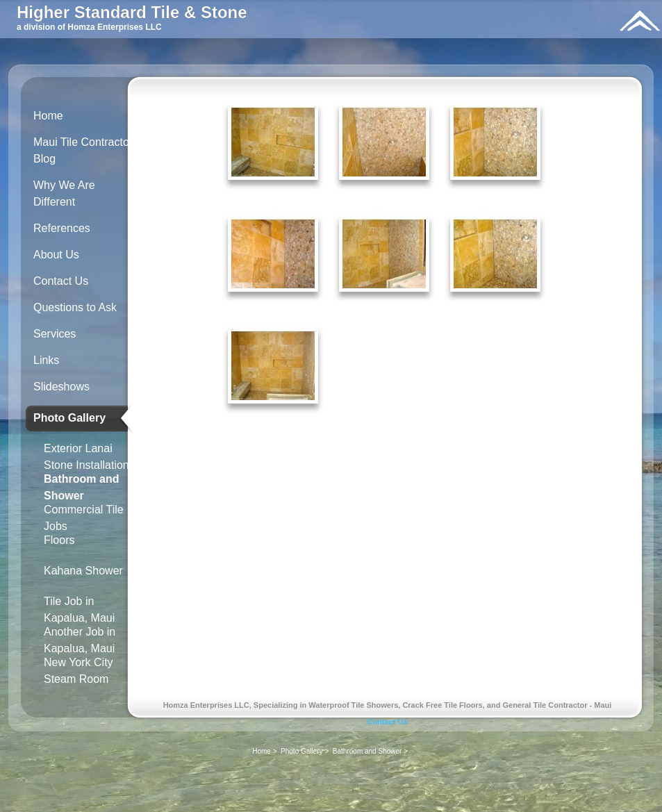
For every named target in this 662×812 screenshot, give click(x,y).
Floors (59, 540)
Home (48, 116)
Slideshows (61, 387)
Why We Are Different (64, 193)
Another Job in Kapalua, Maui (80, 637)
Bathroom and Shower (81, 484)
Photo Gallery (69, 418)
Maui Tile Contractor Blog (83, 150)
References (62, 228)
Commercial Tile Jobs (84, 515)
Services (55, 334)
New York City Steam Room (78, 668)
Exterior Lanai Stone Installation (86, 454)
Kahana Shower (83, 571)
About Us (56, 255)
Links (46, 360)
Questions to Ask (75, 307)
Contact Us (61, 281)
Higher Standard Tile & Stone (132, 12)
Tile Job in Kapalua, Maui (79, 607)
